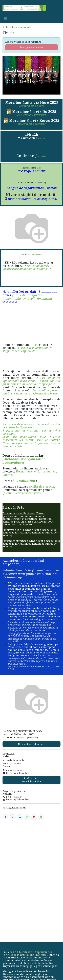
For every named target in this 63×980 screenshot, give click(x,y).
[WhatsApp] (27, 817)
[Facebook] (5, 817)
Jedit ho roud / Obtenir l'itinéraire (32, 780)
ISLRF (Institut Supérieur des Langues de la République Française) (27, 953)
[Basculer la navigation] (6, 18)
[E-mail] (41, 817)
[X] (13, 817)
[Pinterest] (34, 817)
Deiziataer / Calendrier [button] (32, 744)
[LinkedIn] (20, 817)
